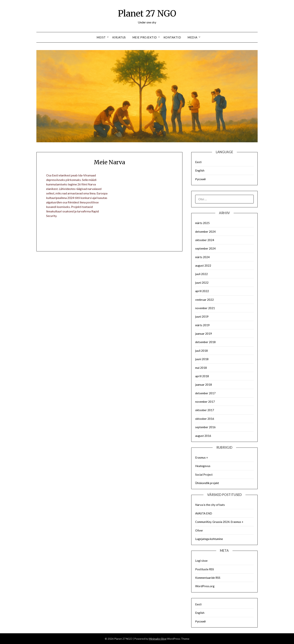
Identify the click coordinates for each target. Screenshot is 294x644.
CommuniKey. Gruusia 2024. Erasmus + (219, 522)
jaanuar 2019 (204, 334)
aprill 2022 (202, 291)
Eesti (198, 162)
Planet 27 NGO (147, 13)
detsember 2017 (205, 393)
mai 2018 (201, 368)
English (200, 170)
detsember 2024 (205, 232)
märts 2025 (202, 223)
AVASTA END (204, 513)
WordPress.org (205, 586)
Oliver (199, 530)
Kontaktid (172, 37)
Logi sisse (201, 561)
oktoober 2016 (205, 419)
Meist (101, 37)
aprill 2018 (202, 376)
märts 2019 (202, 325)
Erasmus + (202, 457)
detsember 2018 (205, 342)
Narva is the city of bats (210, 505)
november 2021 (205, 308)
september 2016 (205, 427)
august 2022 (203, 265)
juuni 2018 (202, 359)
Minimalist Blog (158, 639)
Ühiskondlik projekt (207, 483)
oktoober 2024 (205, 240)
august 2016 (203, 436)
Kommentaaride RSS (208, 578)
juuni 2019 (202, 316)
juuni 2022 (202, 283)
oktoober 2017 (205, 410)
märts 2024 (202, 257)
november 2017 (205, 402)
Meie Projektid (145, 37)
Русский (200, 179)
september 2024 (205, 248)
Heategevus (203, 466)
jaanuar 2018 (204, 385)
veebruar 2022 (204, 300)
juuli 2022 (201, 274)
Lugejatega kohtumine (209, 539)
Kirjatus (119, 37)
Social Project (204, 475)
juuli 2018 (201, 351)
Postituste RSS (205, 569)
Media (192, 37)
